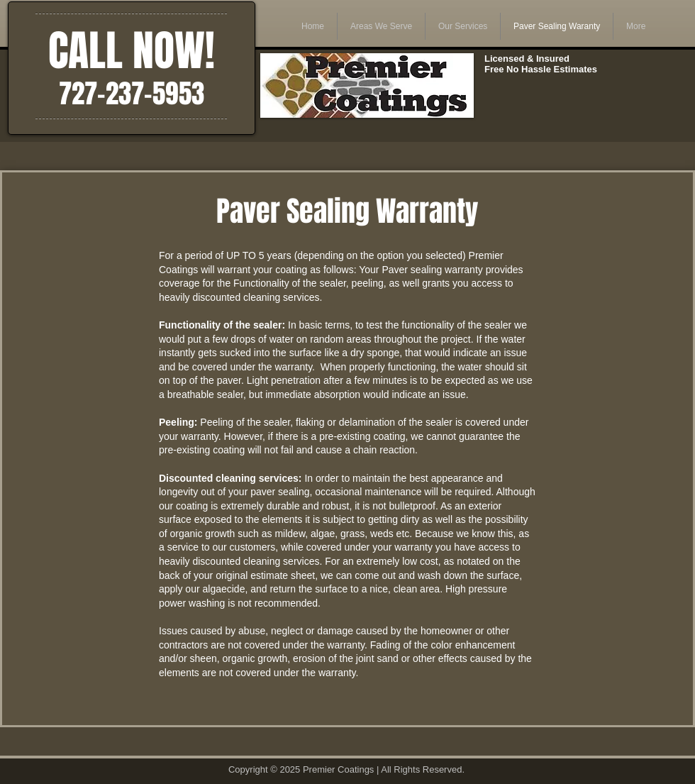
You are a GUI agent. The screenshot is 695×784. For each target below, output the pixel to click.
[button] (381, 26)
